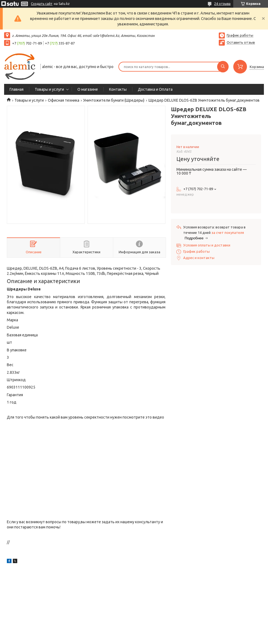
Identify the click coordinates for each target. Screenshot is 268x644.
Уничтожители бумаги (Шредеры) (114, 100)
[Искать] (223, 67)
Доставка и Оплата (155, 89)
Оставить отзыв (241, 42)
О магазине (88, 89)
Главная (17, 89)
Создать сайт (42, 4)
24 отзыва (222, 4)
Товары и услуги (49, 89)
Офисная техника (64, 100)
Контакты (118, 89)
